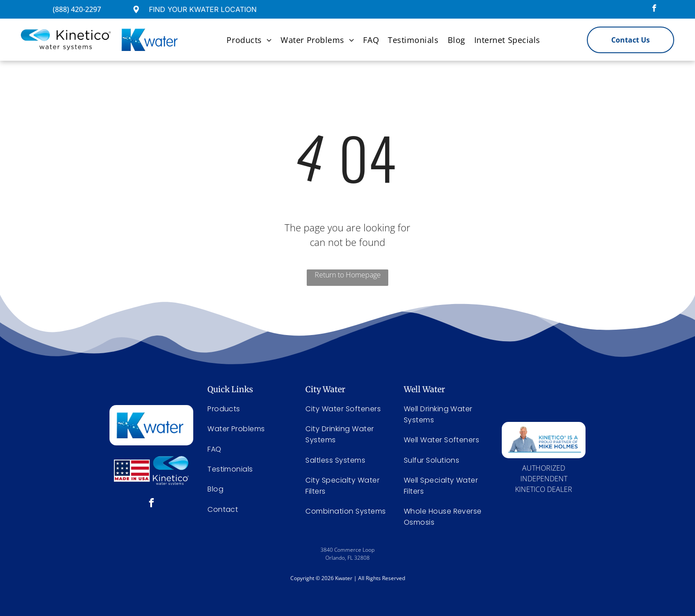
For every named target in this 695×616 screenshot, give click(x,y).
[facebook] (654, 9)
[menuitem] (249, 40)
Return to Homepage (348, 275)
